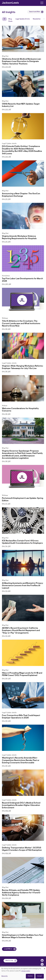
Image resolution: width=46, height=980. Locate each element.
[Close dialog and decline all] (45, 968)
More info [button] (5, 976)
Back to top (9, 961)
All (4, 19)
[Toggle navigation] (42, 3)
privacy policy (26, 971)
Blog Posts (10, 20)
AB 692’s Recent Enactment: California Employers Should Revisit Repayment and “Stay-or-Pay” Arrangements (21, 631)
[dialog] (23, 973)
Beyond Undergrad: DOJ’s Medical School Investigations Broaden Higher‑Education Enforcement (21, 805)
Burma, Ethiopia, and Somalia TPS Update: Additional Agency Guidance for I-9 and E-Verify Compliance (21, 893)
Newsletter (37, 19)
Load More (8, 949)
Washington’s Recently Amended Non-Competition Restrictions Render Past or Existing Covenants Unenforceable (21, 760)
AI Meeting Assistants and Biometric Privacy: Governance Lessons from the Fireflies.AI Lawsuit (23, 586)
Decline (30, 976)
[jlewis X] (42, 964)
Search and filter (35, 12)
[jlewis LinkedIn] (42, 960)
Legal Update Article (23, 19)
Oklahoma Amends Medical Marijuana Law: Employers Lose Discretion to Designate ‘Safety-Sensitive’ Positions (22, 61)
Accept (40, 976)
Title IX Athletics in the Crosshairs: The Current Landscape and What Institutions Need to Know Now (21, 324)
